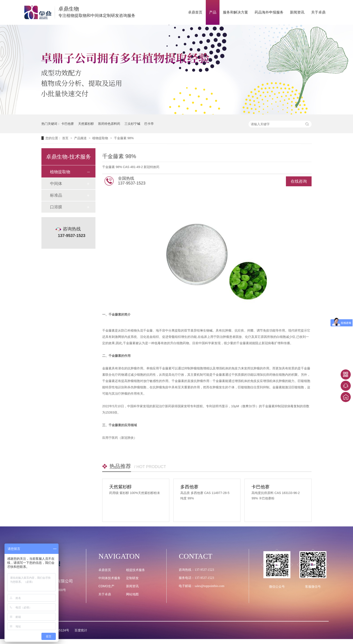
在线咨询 (299, 181)
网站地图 (132, 594)
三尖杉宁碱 (132, 124)
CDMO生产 (106, 586)
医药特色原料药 (109, 124)
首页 (66, 138)
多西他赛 (189, 487)
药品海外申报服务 (269, 12)
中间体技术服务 (109, 578)
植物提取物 (101, 138)
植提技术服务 (136, 570)
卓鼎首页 (195, 12)
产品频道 (81, 138)
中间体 (56, 184)
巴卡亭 (149, 124)
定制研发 (132, 578)
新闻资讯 (297, 12)
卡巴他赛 (68, 124)
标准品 (56, 195)
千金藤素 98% (124, 138)
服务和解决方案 (235, 12)
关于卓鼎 (318, 12)
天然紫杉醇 (86, 124)
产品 (213, 12)
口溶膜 (56, 207)
